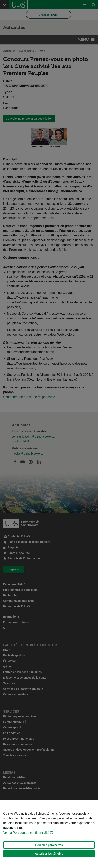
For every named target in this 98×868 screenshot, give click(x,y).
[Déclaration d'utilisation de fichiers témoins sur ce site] (49, 834)
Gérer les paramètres (49, 845)
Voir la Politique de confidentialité (26, 833)
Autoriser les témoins (49, 854)
